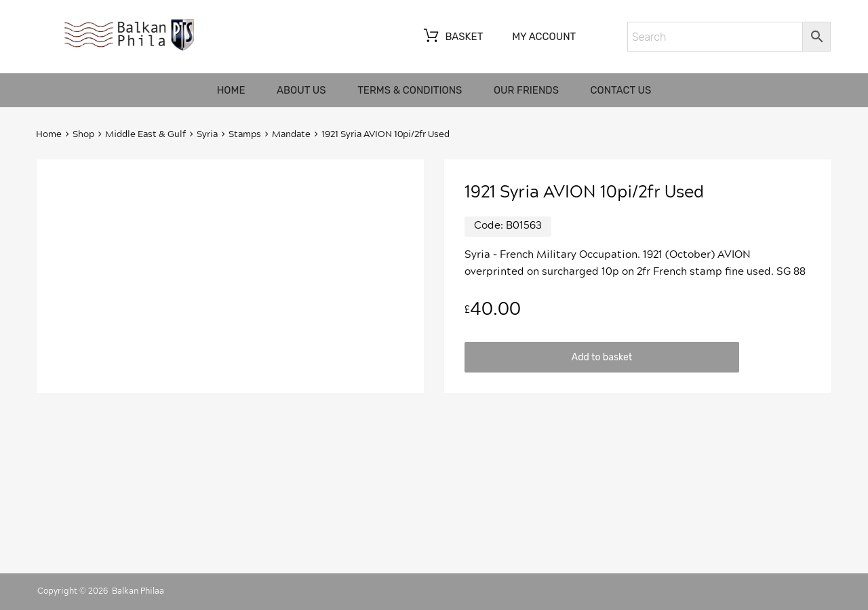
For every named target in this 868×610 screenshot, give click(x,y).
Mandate (291, 135)
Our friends (526, 90)
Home (231, 90)
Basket (452, 37)
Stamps (245, 135)
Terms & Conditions (410, 90)
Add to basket (602, 357)
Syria (207, 135)
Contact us (621, 90)
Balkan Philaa (138, 591)
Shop (83, 135)
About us (301, 90)
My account (544, 37)
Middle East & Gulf (145, 135)
